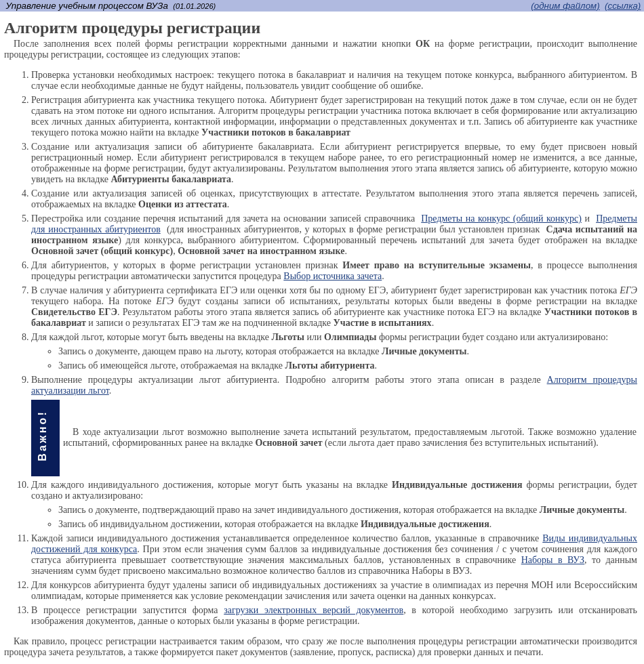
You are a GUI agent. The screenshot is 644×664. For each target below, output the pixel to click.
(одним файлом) (565, 6)
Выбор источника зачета (333, 276)
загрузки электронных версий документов (314, 610)
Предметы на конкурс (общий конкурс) (501, 219)
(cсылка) (623, 6)
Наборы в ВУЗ (553, 560)
